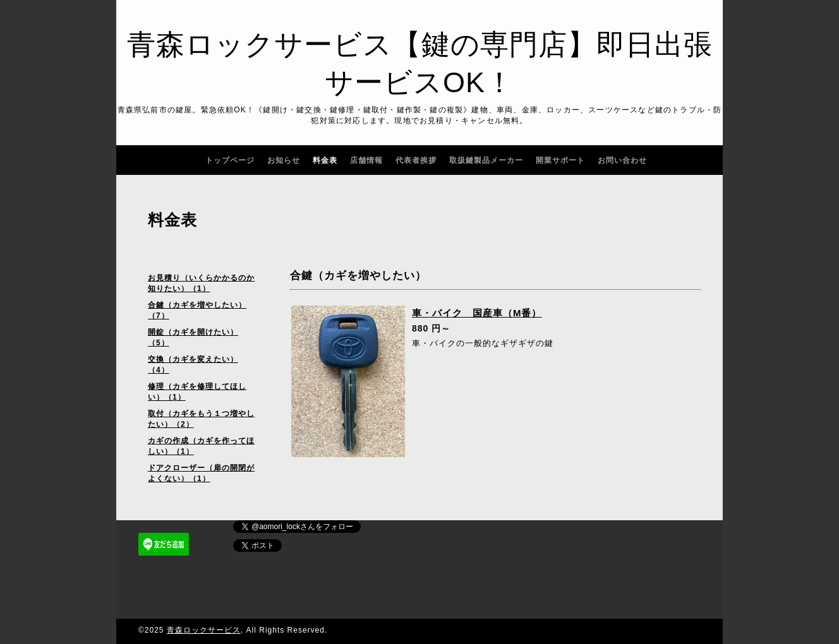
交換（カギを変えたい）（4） (193, 365)
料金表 (325, 160)
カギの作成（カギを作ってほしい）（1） (201, 446)
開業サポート (560, 160)
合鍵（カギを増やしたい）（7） (197, 310)
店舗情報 (366, 160)
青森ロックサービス (204, 630)
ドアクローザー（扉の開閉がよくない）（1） (201, 473)
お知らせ (284, 160)
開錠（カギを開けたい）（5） (193, 337)
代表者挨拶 (416, 160)
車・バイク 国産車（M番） (477, 313)
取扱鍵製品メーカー (486, 160)
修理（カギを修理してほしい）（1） (197, 392)
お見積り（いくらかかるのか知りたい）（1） (201, 283)
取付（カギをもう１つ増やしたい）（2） (201, 419)
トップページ (230, 160)
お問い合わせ (622, 160)
